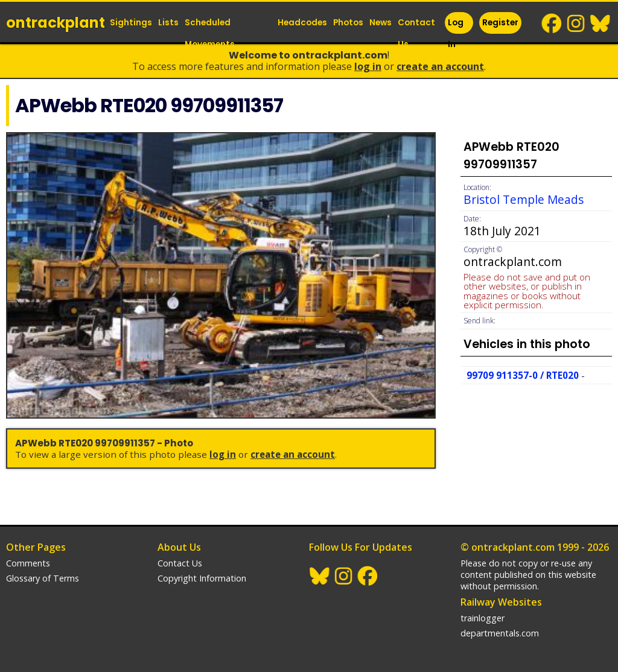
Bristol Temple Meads (524, 199)
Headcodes (302, 23)
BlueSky (600, 24)
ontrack (56, 23)
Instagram (576, 24)
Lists (168, 23)
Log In (456, 33)
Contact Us (416, 33)
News (381, 23)
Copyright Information (202, 578)
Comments (28, 563)
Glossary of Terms (43, 578)
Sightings (131, 23)
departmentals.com (500, 633)
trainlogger (483, 618)
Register (500, 23)
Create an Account (440, 66)
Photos (348, 23)
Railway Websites (501, 602)
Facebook (552, 24)
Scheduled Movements (210, 33)
